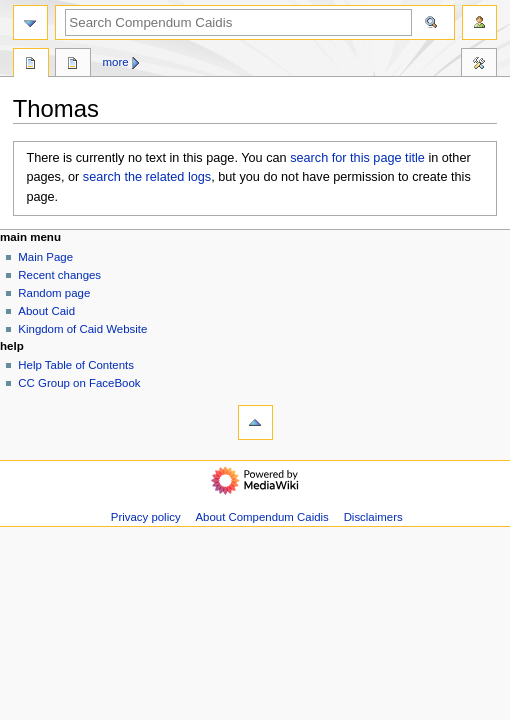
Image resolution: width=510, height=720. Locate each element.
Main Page (45, 257)
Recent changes (59, 275)
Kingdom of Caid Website (82, 329)
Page (31, 65)
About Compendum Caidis (261, 517)
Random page (54, 293)
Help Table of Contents (76, 365)
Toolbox (479, 65)
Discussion (73, 65)
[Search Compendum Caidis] (238, 22)
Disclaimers (373, 517)
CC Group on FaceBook (79, 383)
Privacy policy (146, 517)
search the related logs (147, 177)
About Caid (46, 311)
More (116, 62)
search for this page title (357, 158)
